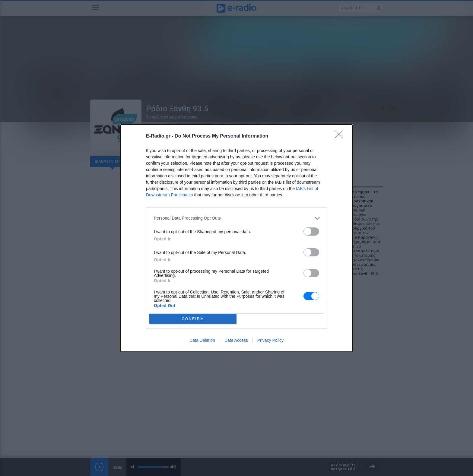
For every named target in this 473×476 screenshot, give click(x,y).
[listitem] (237, 218)
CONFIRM (193, 319)
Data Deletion (202, 340)
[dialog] (237, 238)
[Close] (341, 136)
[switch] (311, 232)
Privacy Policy (270, 340)
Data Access (236, 340)
